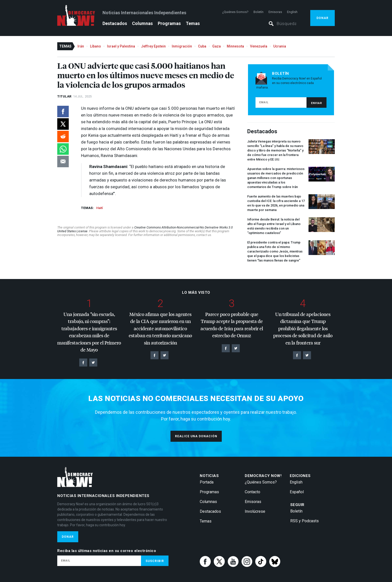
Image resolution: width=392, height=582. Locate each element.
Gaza (216, 46)
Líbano (95, 46)
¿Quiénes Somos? (235, 12)
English (292, 12)
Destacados (115, 23)
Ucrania (280, 46)
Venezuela (259, 46)
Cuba (202, 46)
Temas (193, 23)
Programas (169, 23)
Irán (81, 46)
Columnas (142, 23)
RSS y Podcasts (304, 521)
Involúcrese (255, 511)
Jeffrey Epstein (153, 46)
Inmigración (182, 46)
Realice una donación (196, 436)
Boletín (258, 12)
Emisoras (275, 12)
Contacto (252, 492)
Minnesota (235, 46)
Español (297, 492)
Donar (322, 18)
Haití (99, 208)
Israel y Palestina (121, 46)
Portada (207, 482)
